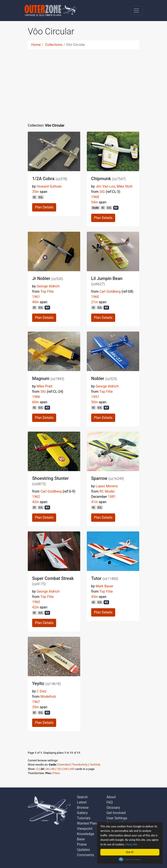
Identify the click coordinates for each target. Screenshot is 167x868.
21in (95, 302)
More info (131, 844)
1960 (95, 297)
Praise (82, 844)
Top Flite (47, 291)
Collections (54, 45)
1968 (95, 197)
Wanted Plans (88, 823)
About (111, 797)
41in (95, 502)
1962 (36, 497)
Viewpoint (85, 829)
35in (36, 192)
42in (36, 502)
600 (72, 769)
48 (53, 769)
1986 (36, 397)
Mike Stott (124, 186)
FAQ (110, 802)
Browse (83, 808)
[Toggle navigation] (136, 11)
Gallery (82, 813)
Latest (82, 802)
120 (59, 769)
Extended (64, 765)
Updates (83, 850)
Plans (56, 773)
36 (47, 769)
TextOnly (95, 765)
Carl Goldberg (110, 291)
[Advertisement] (83, 83)
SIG (102, 192)
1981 (112, 497)
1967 (36, 702)
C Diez (41, 691)
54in (95, 202)
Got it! (130, 852)
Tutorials (84, 818)
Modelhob (48, 697)
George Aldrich (48, 286)
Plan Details (44, 207)
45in (95, 597)
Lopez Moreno (107, 486)
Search (82, 797)
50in (95, 402)
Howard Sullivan (49, 186)
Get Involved (116, 813)
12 (37, 769)
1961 (36, 297)
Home (36, 45)
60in (36, 402)
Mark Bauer (104, 586)
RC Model (107, 491)
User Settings (117, 818)
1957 (95, 397)
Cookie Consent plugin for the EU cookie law (130, 859)
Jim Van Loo (105, 186)
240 (66, 769)
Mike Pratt (44, 386)
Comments (85, 855)
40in (36, 302)
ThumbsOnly (80, 765)
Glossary (113, 808)
